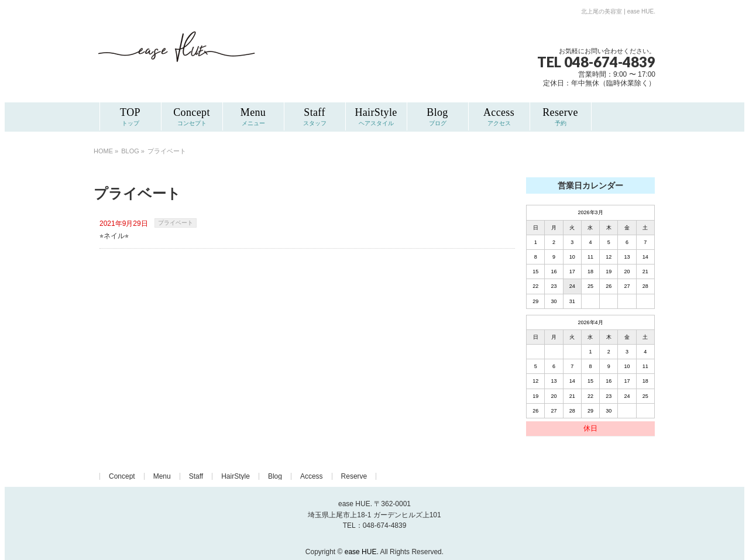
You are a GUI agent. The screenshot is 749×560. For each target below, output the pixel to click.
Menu (162, 476)
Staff (196, 476)
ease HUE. (362, 552)
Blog (275, 476)
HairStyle (236, 476)
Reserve (354, 476)
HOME (103, 151)
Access (312, 476)
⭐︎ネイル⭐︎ (114, 236)
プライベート (176, 223)
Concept (122, 476)
